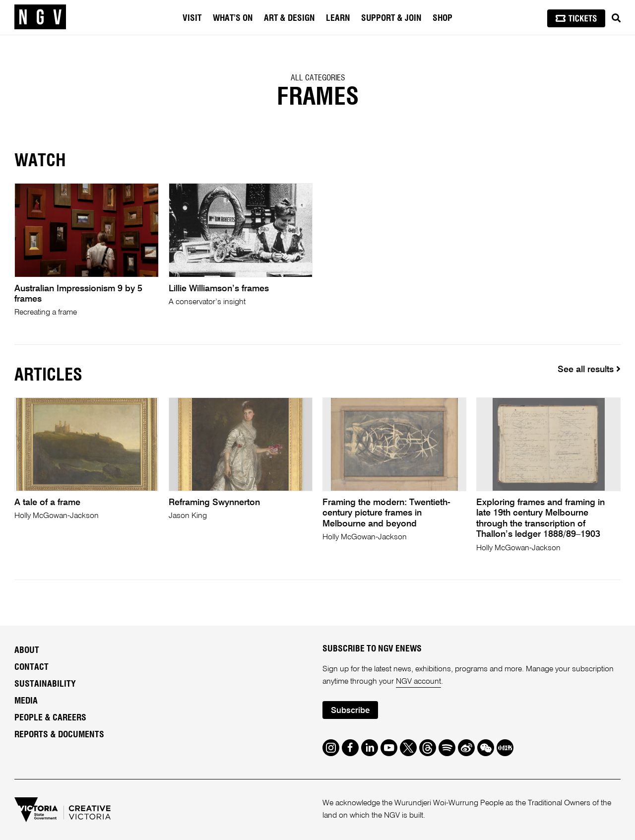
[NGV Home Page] (40, 17)
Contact (32, 667)
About (27, 650)
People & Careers (50, 718)
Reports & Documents (59, 735)
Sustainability (45, 684)
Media (26, 701)
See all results (589, 369)
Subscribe (350, 711)
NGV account (418, 682)
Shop (443, 18)
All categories (318, 78)
